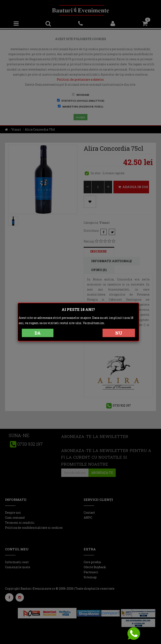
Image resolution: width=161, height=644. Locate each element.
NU (119, 333)
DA (38, 333)
